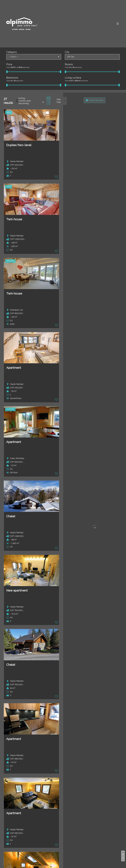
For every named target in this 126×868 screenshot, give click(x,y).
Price (9, 64)
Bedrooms (12, 78)
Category (12, 52)
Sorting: (22, 98)
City (67, 52)
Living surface (73, 78)
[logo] (22, 24)
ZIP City (71, 57)
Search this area (94, 100)
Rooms (69, 64)
